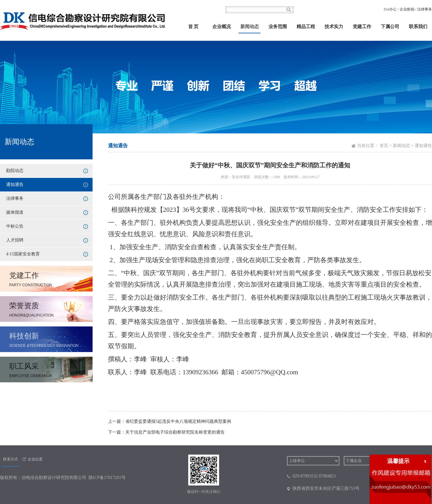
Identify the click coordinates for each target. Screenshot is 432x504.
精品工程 (306, 27)
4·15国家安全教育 (23, 254)
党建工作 (362, 27)
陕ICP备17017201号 (107, 478)
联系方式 (10, 459)
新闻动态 (250, 27)
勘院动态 (15, 171)
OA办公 (390, 9)
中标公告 (15, 226)
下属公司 (390, 27)
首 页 (193, 27)
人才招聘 (15, 240)
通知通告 (15, 185)
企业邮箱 (407, 9)
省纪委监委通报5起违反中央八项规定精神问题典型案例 (178, 421)
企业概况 (222, 27)
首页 (384, 146)
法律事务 (425, 9)
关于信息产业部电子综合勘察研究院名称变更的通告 (175, 432)
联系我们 (418, 27)
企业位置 (35, 459)
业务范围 (278, 27)
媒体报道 (15, 212)
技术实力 (334, 27)
